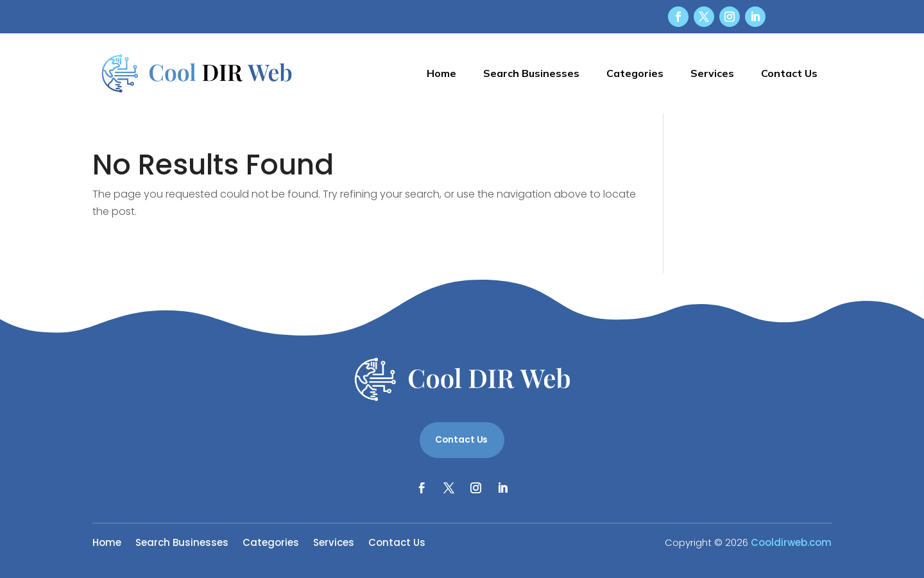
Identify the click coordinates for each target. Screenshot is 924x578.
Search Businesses (531, 73)
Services (712, 73)
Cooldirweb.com (791, 542)
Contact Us (789, 73)
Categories (635, 73)
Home (441, 73)
